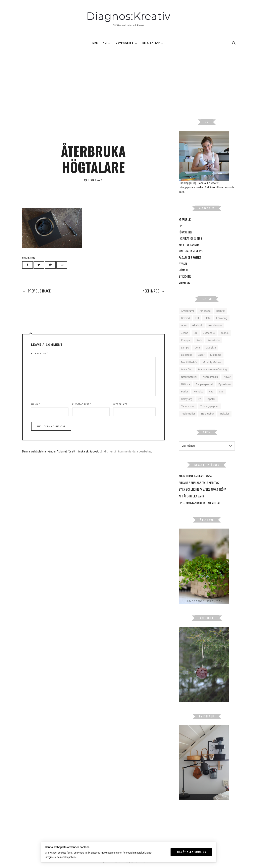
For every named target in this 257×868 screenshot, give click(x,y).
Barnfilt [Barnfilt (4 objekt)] (220, 311)
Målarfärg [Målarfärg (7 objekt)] (187, 370)
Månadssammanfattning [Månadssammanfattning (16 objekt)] (212, 370)
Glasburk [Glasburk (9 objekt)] (197, 325)
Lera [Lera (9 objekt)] (197, 348)
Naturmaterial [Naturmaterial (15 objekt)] (189, 377)
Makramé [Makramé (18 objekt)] (216, 355)
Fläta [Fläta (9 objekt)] (208, 318)
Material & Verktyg (191, 251)
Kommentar (39, 353)
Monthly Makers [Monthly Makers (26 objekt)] (212, 362)
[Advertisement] (128, 79)
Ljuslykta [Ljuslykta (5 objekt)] (211, 348)
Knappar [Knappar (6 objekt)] (186, 340)
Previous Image (36, 291)
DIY (181, 226)
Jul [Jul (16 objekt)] (196, 333)
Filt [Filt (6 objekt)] (197, 318)
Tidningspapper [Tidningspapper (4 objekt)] (209, 406)
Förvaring (185, 232)
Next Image (154, 291)
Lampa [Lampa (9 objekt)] (185, 348)
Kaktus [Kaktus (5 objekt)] (224, 333)
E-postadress (82, 404)
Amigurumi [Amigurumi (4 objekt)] (188, 311)
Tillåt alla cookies (191, 852)
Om (105, 43)
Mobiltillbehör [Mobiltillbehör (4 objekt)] (189, 362)
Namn (35, 404)
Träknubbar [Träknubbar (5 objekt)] (207, 414)
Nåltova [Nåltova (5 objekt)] (186, 384)
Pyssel (183, 264)
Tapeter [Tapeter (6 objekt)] (211, 399)
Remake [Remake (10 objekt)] (198, 392)
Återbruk (185, 219)
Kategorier (125, 43)
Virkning (184, 283)
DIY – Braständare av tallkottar (200, 503)
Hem (95, 43)
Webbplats (120, 404)
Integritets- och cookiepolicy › (61, 857)
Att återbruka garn (191, 496)
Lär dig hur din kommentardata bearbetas (125, 451)
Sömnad (184, 270)
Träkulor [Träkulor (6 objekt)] (224, 414)
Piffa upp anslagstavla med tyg (199, 483)
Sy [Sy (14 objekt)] (199, 399)
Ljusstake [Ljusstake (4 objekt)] (187, 355)
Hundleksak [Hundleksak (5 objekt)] (215, 325)
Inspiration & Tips (190, 238)
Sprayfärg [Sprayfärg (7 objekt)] (187, 399)
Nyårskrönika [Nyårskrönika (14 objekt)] (210, 377)
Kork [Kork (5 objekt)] (199, 340)
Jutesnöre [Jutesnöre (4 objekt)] (209, 333)
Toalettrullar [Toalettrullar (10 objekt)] (188, 414)
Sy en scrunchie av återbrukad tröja (202, 489)
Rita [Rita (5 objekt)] (211, 392)
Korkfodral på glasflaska (195, 476)
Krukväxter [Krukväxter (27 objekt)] (214, 340)
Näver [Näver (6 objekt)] (227, 377)
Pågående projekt (190, 257)
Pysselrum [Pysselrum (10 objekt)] (225, 384)
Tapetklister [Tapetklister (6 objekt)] (188, 406)
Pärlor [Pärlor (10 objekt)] (185, 392)
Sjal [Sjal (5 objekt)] (221, 392)
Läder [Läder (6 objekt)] (201, 355)
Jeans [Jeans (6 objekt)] (185, 333)
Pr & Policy (151, 43)
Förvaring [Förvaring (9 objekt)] (222, 318)
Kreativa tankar (189, 245)
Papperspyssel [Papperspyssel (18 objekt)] (204, 384)
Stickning (185, 276)
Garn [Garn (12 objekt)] (184, 325)
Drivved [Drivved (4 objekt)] (185, 318)
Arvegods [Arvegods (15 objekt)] (205, 311)
